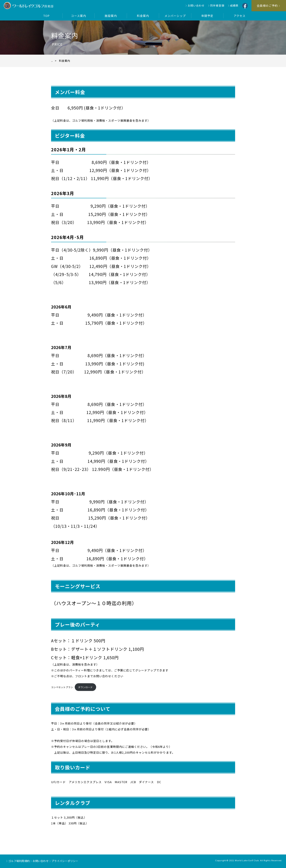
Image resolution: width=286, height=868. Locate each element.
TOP (46, 16)
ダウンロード (85, 687)
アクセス (240, 16)
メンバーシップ (175, 16)
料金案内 (143, 16)
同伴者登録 (217, 5)
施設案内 (111, 16)
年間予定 (207, 16)
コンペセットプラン (62, 687)
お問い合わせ (196, 5)
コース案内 (78, 16)
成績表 (234, 5)
